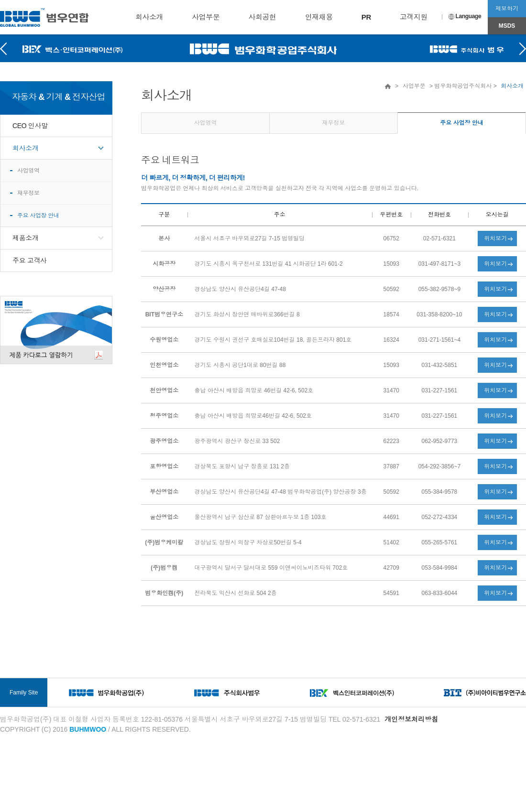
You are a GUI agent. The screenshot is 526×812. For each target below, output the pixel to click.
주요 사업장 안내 (38, 216)
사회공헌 (262, 17)
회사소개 (149, 17)
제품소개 (26, 238)
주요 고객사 (30, 260)
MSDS (507, 26)
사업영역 (28, 171)
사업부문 (206, 17)
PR (366, 17)
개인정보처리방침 (411, 719)
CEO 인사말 (30, 126)
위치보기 (495, 238)
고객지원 (414, 17)
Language (465, 16)
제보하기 (507, 9)
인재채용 (319, 17)
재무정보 (28, 193)
